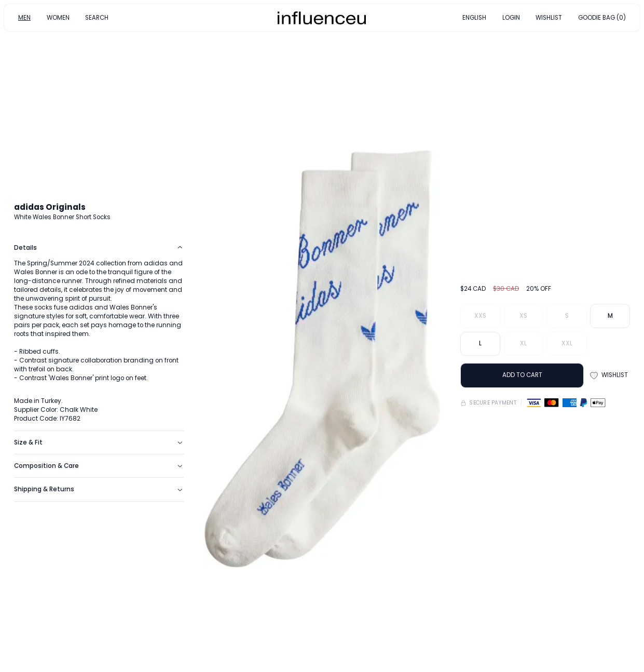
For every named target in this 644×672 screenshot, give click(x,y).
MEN (24, 17)
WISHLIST (549, 17)
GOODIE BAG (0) (602, 17)
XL (523, 343)
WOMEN (58, 17)
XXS (480, 316)
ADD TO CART (522, 375)
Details (99, 248)
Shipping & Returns (99, 489)
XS (523, 316)
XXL (567, 343)
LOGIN (511, 17)
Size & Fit (99, 442)
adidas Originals (50, 207)
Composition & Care (99, 466)
